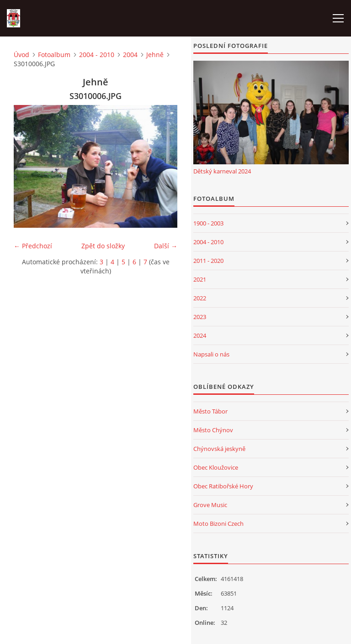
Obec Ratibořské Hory (223, 486)
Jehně (155, 55)
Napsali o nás (211, 354)
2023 (200, 317)
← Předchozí (33, 246)
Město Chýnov (213, 430)
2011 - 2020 (208, 261)
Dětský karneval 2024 (222, 171)
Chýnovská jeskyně (219, 449)
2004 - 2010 (97, 55)
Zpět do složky (103, 246)
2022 (200, 298)
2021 (200, 279)
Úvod (21, 55)
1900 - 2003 (208, 223)
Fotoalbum (54, 55)
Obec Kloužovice (216, 467)
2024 (200, 335)
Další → (166, 246)
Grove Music (210, 505)
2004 (130, 55)
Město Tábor (210, 411)
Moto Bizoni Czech (218, 524)
